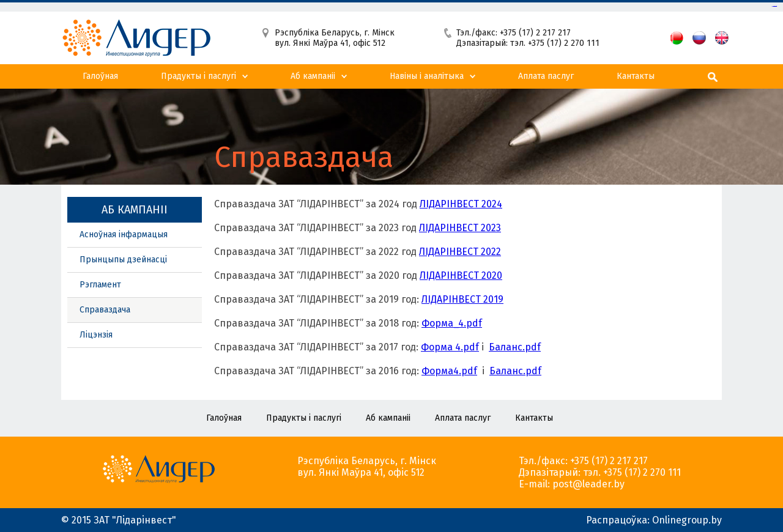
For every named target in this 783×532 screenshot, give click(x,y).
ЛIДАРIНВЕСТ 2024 (461, 204)
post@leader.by (588, 484)
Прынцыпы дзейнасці (123, 260)
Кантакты (636, 76)
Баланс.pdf (515, 347)
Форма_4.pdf (452, 323)
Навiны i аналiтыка (427, 76)
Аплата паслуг (546, 76)
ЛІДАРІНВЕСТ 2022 (460, 252)
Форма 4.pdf (450, 347)
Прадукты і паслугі (199, 76)
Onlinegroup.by (687, 520)
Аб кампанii (313, 76)
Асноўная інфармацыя (124, 235)
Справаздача (105, 310)
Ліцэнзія (96, 335)
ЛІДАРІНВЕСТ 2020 (461, 275)
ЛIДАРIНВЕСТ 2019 (462, 299)
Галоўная (100, 76)
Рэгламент (100, 285)
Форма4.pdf (449, 371)
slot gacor (775, 6)
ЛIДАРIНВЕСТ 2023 (460, 228)
